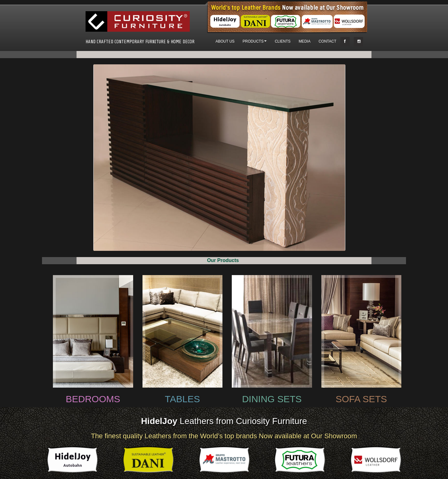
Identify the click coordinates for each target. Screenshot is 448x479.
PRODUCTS (255, 41)
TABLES (182, 399)
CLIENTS (283, 41)
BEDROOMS (93, 399)
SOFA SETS (361, 399)
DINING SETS (272, 399)
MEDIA (305, 41)
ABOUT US (225, 41)
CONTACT (327, 41)
